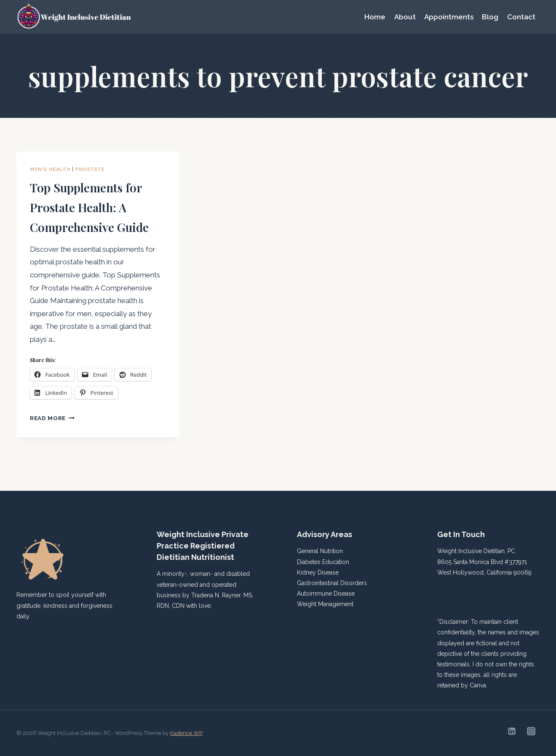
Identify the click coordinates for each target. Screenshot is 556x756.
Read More (52, 438)
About (405, 17)
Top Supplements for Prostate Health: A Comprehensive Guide (96, 216)
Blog (490, 17)
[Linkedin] (512, 731)
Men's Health (50, 169)
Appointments (449, 17)
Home (375, 17)
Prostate (90, 169)
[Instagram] (531, 731)
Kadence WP (186, 733)
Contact (521, 17)
